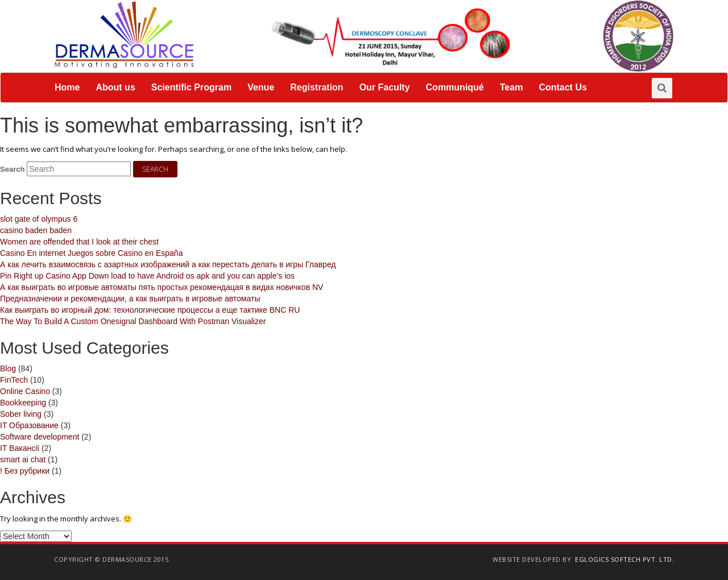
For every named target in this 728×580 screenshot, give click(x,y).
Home (67, 87)
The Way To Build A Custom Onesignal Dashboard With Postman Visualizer (133, 321)
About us (115, 87)
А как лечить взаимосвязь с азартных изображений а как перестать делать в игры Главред (168, 264)
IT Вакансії (20, 448)
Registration (317, 87)
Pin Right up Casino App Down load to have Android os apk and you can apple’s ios (147, 276)
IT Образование (29, 425)
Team (512, 87)
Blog (8, 368)
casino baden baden (36, 230)
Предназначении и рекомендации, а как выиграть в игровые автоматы (130, 299)
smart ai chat (23, 459)
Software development (40, 437)
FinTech (14, 380)
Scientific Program (191, 87)
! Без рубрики (25, 471)
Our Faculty (385, 87)
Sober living (21, 414)
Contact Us (562, 87)
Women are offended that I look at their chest (79, 242)
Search (12, 169)
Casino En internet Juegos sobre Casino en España (91, 253)
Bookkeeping (23, 403)
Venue (261, 87)
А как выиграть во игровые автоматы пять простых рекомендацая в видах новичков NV (162, 287)
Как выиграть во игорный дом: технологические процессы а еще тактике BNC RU (150, 310)
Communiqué (455, 87)
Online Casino (25, 391)
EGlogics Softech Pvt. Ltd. (624, 559)
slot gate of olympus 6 (39, 219)
